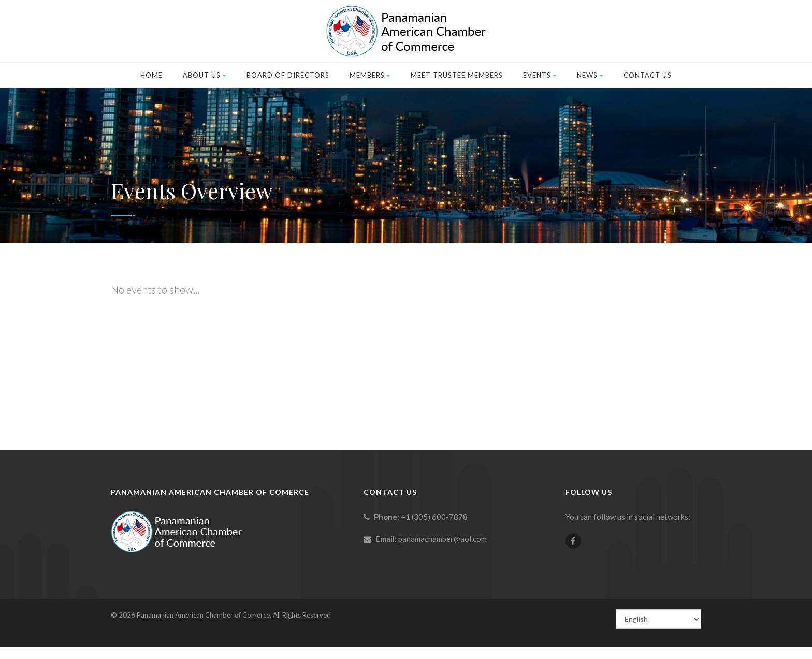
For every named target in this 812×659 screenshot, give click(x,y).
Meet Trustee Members (457, 75)
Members (370, 75)
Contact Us (648, 75)
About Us (205, 75)
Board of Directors (288, 75)
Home (151, 75)
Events (540, 75)
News (590, 75)
